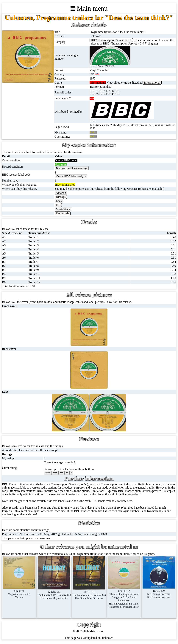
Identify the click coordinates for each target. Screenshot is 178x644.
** (67, 473)
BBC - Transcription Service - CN (111, 40)
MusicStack (63, 209)
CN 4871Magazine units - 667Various (19, 593)
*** (62, 473)
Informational (152, 83)
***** (48, 473)
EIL (58, 205)
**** (55, 473)
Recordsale (63, 213)
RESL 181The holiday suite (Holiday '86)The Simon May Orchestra (89, 593)
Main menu (89, 8)
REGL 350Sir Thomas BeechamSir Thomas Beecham (159, 592)
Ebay (59, 201)
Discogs (61, 197)
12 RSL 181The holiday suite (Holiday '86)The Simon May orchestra (54, 593)
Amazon (61, 193)
